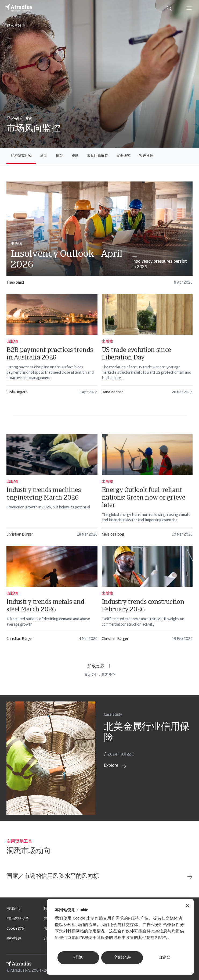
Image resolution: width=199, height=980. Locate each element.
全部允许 (122, 958)
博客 (59, 156)
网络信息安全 (18, 919)
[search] (169, 8)
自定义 (164, 958)
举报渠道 (14, 939)
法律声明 (14, 909)
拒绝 (78, 958)
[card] (99, 236)
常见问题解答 (97, 156)
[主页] (19, 8)
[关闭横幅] (187, 906)
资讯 (75, 156)
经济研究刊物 (21, 156)
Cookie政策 (16, 929)
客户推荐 (146, 156)
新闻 (44, 156)
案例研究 (124, 156)
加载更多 (100, 666)
